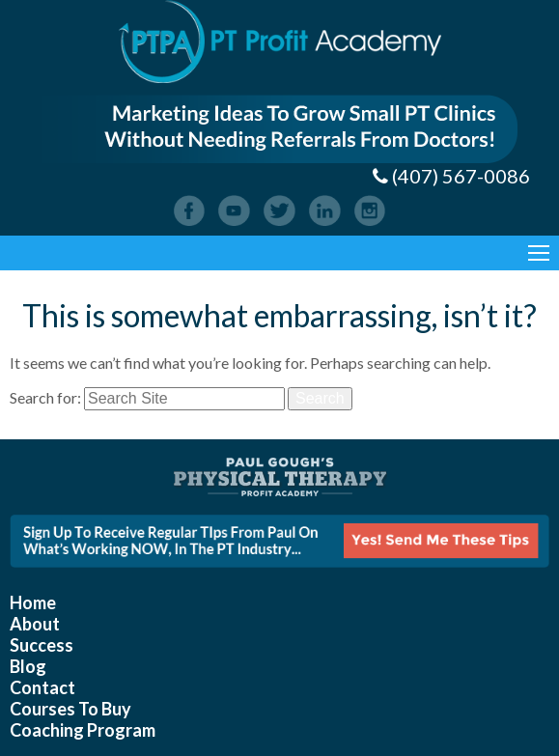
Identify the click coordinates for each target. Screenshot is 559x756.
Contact (42, 687)
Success (42, 645)
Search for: (45, 397)
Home (33, 602)
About (35, 624)
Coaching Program (83, 730)
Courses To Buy (70, 709)
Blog (28, 666)
